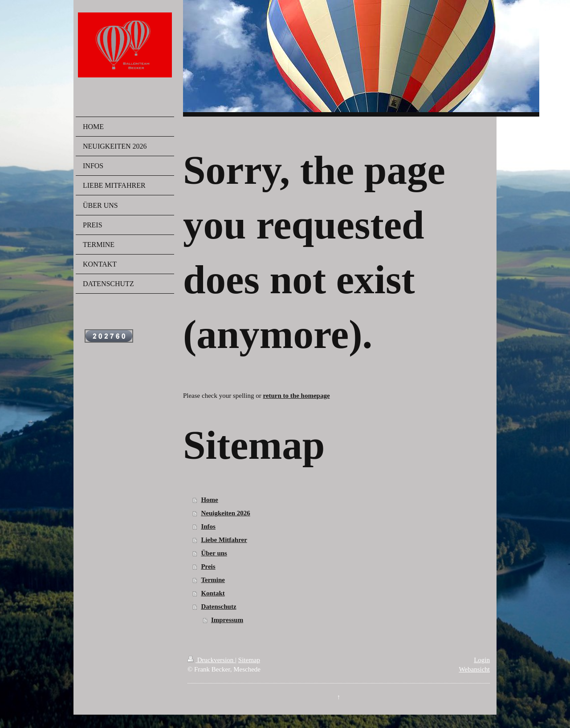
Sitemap (249, 660)
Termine (213, 580)
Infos (208, 526)
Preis (208, 566)
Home (209, 500)
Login (482, 660)
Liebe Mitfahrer (224, 540)
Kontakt (213, 593)
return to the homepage (296, 396)
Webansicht (474, 669)
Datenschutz (218, 607)
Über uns (214, 553)
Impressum (227, 620)
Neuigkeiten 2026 (225, 513)
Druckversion (211, 660)
